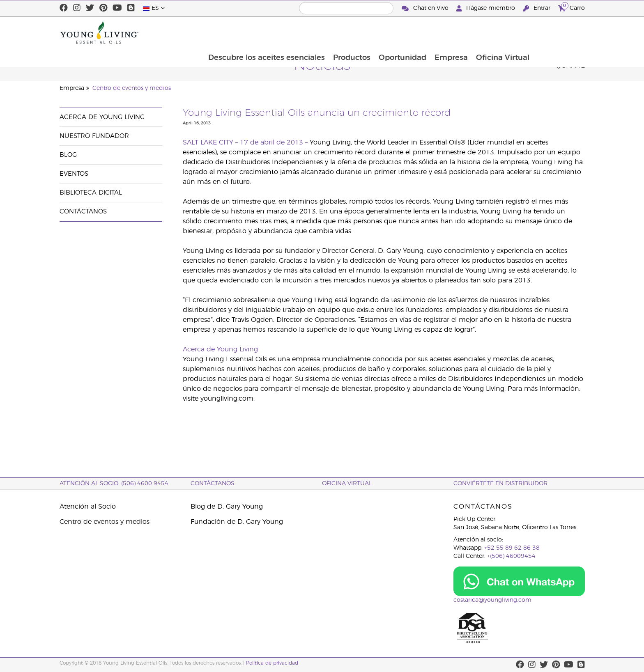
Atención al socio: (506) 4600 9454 (114, 484)
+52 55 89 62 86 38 (512, 548)
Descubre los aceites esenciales (314, 32)
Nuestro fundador (94, 136)
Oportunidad (452, 32)
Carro (572, 7)
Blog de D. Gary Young (227, 507)
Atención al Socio (88, 507)
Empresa (501, 32)
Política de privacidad (272, 663)
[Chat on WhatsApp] (519, 581)
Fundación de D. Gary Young (237, 522)
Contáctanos (83, 212)
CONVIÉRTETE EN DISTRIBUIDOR (500, 484)
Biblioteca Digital (91, 193)
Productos (400, 32)
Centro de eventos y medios (132, 88)
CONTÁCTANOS (213, 484)
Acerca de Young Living (102, 117)
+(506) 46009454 (511, 556)
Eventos (74, 174)
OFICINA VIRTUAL (347, 484)
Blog (68, 155)
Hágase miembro (486, 8)
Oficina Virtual (554, 32)
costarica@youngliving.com (492, 600)
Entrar (537, 8)
